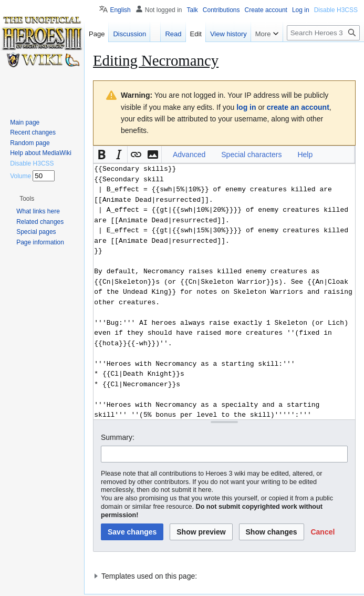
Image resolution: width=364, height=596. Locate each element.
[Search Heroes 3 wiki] (323, 33)
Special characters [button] (251, 155)
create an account (298, 107)
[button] (102, 155)
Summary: (118, 437)
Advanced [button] (189, 155)
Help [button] (305, 155)
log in (246, 107)
